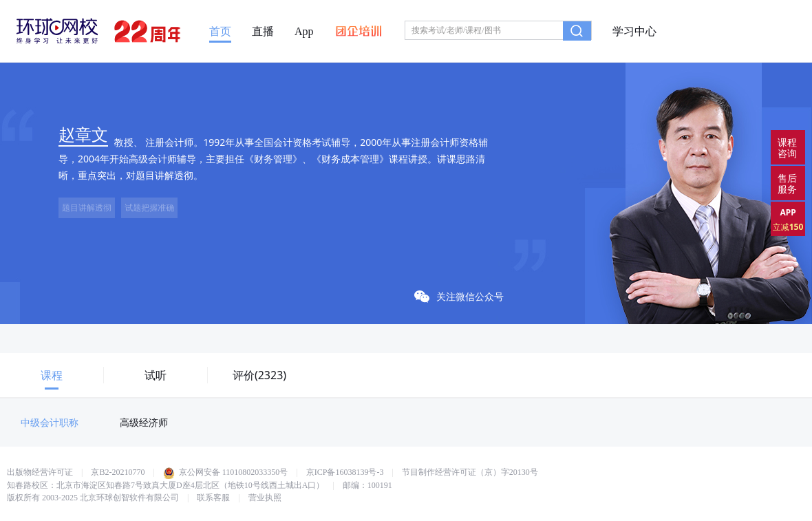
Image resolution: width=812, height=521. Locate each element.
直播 (263, 32)
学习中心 (634, 32)
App (304, 32)
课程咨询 (787, 148)
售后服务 (787, 183)
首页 (220, 32)
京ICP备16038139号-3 (345, 472)
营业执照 (265, 498)
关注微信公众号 (459, 296)
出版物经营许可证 (40, 472)
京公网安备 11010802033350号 (226, 472)
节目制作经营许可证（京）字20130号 (470, 472)
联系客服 (213, 498)
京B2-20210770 (118, 472)
